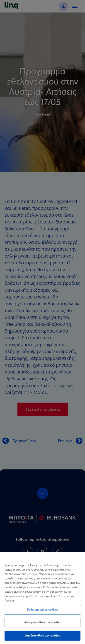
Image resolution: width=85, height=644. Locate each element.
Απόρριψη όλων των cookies (42, 625)
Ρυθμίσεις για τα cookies (42, 612)
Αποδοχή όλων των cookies (42, 638)
